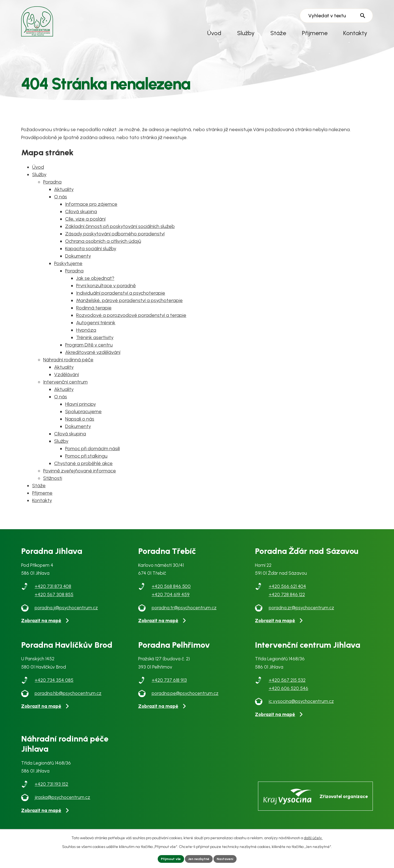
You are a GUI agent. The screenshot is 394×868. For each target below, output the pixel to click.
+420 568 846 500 (171, 594)
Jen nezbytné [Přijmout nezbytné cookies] (199, 858)
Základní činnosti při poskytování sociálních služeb (120, 234)
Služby (246, 33)
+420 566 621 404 (287, 594)
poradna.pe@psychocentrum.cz (185, 701)
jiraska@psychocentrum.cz (62, 805)
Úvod (214, 33)
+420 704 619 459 (171, 602)
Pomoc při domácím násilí (92, 456)
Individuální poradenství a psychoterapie (121, 301)
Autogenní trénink (96, 330)
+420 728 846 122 (287, 602)
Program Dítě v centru (89, 353)
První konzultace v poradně (106, 293)
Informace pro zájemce (91, 212)
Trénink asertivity (95, 345)
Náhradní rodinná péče (68, 367)
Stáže (278, 33)
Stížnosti (53, 486)
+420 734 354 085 (54, 688)
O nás (61, 204)
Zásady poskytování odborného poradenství (115, 241)
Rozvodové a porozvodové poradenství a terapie (131, 323)
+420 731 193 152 (51, 792)
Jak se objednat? (95, 286)
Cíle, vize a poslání (85, 227)
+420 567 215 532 (287, 688)
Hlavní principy (81, 412)
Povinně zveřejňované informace (80, 478)
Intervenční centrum (65, 390)
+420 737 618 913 (169, 688)
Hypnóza (86, 338)
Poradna (52, 190)
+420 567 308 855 (54, 602)
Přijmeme (315, 33)
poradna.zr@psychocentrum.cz (301, 615)
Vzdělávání (66, 382)
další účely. (313, 837)
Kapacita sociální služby (91, 256)
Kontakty (355, 33)
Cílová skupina (81, 219)
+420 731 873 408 (53, 594)
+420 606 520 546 (288, 696)
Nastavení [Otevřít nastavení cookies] (229, 858)
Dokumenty (78, 264)
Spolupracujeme (83, 419)
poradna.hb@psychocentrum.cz (68, 701)
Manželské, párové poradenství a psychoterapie (129, 308)
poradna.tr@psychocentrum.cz (184, 615)
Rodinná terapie (94, 315)
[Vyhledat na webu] (336, 16)
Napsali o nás (80, 427)
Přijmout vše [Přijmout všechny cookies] (167, 858)
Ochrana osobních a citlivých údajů (103, 249)
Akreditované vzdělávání (93, 360)
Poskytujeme (68, 271)
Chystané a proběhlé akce (83, 471)
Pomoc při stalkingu (86, 464)
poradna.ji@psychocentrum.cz (66, 615)
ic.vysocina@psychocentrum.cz (301, 709)
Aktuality (64, 197)
